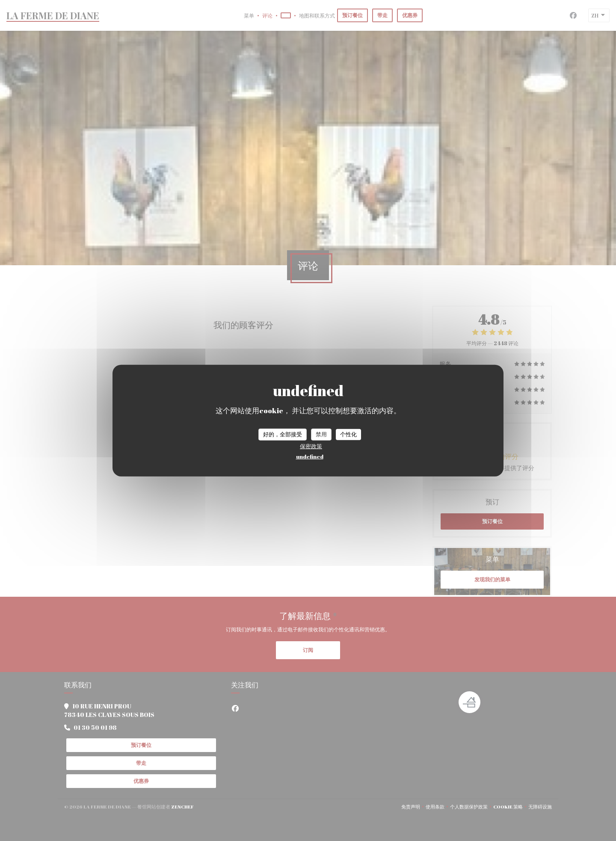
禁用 (321, 434)
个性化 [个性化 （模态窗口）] (348, 434)
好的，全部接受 (283, 434)
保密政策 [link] (311, 446)
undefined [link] (310, 456)
